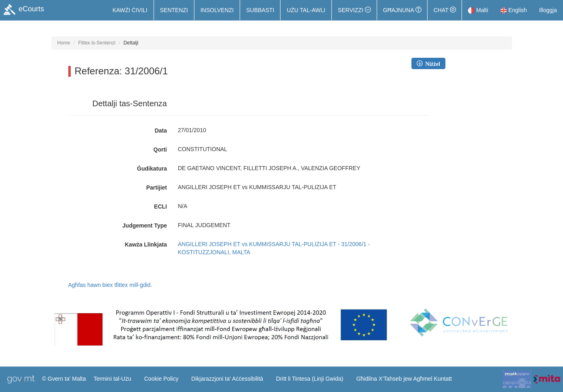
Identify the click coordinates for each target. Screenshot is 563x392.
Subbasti (260, 10)
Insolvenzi (217, 10)
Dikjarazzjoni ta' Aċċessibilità (227, 379)
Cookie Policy (161, 379)
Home (64, 43)
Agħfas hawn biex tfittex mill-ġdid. (110, 285)
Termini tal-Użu (112, 379)
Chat (445, 10)
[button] (354, 10)
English (514, 10)
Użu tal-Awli (306, 10)
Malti (478, 10)
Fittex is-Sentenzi (97, 43)
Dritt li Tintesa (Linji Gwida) (310, 379)
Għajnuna (402, 10)
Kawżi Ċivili (130, 10)
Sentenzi (174, 10)
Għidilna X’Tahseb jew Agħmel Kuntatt (404, 379)
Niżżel (431, 63)
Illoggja (548, 10)
